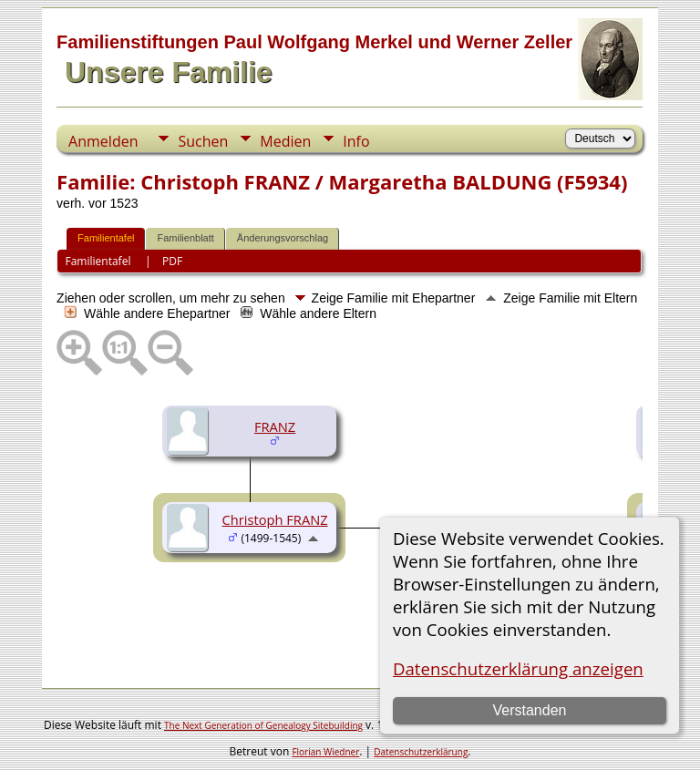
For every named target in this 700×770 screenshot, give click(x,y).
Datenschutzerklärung (421, 752)
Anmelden (103, 141)
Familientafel (106, 238)
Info (356, 141)
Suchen (203, 141)
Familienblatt (185, 238)
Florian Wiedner (325, 752)
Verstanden (529, 710)
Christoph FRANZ (275, 519)
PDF (172, 261)
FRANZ (275, 426)
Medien (285, 141)
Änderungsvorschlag (283, 238)
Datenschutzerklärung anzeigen (518, 668)
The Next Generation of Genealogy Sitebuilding (263, 725)
